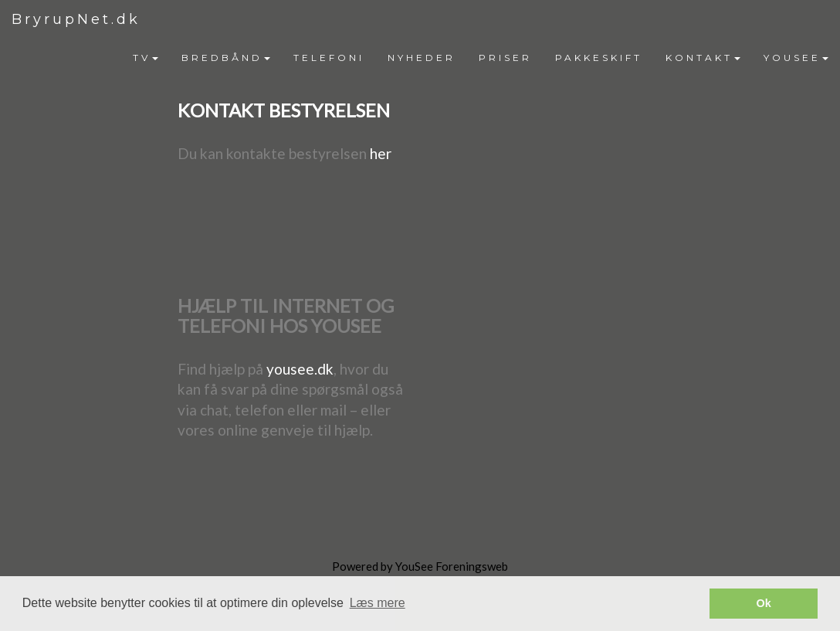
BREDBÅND (226, 58)
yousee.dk (300, 369)
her (381, 153)
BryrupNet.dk (76, 19)
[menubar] (481, 58)
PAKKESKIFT (599, 58)
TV (146, 58)
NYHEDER (422, 58)
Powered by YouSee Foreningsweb (420, 566)
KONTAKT (703, 58)
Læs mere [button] (378, 603)
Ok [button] (764, 603)
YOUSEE (796, 58)
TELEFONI (329, 58)
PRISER (505, 58)
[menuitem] (146, 58)
